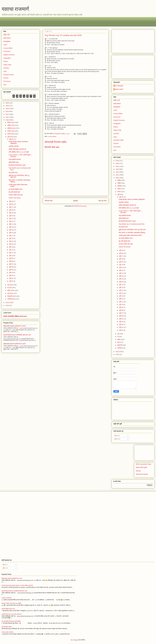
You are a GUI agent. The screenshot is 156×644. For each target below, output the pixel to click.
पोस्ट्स (117, 436)
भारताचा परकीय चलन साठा (16, 195)
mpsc (5, 71)
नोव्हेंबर (119, 183)
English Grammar (9, 55)
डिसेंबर (119, 180)
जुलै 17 (11, 236)
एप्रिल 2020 (11, 290)
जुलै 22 (11, 221)
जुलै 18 (11, 233)
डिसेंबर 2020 (11, 122)
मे (118, 337)
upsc (5, 85)
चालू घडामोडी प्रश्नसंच (15, 159)
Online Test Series (15, 198)
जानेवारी (120, 348)
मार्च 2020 (10, 293)
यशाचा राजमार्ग (15, 9)
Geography (7, 58)
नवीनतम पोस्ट (49, 201)
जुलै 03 (11, 275)
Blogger (76, 640)
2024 (7, 109)
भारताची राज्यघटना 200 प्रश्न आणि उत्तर (12, 614)
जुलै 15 (11, 241)
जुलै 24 (11, 216)
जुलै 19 (11, 230)
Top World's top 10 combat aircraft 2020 (132, 224)
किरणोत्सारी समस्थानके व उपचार (17, 165)
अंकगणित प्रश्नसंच (14, 146)
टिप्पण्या (117, 439)
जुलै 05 (11, 270)
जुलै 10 (11, 256)
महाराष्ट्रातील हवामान (7, 627)
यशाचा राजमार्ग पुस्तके (141, 467)
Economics (7, 51)
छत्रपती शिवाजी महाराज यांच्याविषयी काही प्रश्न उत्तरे (17, 335)
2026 (7, 103)
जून (118, 334)
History (6, 61)
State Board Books (142, 474)
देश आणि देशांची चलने (14, 192)
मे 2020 (10, 288)
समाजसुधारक (7, 41)
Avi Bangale (119, 86)
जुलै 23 (11, 218)
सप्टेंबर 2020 (11, 131)
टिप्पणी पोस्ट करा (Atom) (80, 206)
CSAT (5, 45)
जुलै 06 (11, 267)
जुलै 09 (11, 258)
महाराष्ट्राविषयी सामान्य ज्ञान (8, 609)
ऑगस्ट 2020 (11, 134)
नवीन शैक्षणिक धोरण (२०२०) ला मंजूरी (19, 152)
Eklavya (138, 471)
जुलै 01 (11, 281)
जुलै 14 (11, 244)
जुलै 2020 (10, 137)
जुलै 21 (11, 224)
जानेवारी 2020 (11, 299)
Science (6, 78)
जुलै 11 (11, 253)
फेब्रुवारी (120, 345)
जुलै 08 (11, 261)
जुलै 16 (11, 238)
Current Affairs (52, 136)
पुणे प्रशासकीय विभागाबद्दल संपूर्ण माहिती (11, 621)
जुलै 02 (11, 278)
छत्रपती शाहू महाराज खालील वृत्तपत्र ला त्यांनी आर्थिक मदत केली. (17, 585)
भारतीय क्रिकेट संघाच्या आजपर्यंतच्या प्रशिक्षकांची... (132, 199)
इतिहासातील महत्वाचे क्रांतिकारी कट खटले (14, 326)
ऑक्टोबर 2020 (12, 128)
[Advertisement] (66, 22)
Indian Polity (7, 65)
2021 (7, 117)
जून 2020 (10, 285)
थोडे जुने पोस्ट (103, 201)
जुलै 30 (11, 139)
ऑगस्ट (119, 192)
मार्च (119, 342)
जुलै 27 (11, 207)
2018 (7, 305)
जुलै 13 (11, 247)
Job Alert (6, 68)
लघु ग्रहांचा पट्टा (13, 173)
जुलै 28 (11, 204)
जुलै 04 (11, 273)
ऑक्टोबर (120, 186)
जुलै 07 (11, 264)
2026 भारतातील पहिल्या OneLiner (15, 316)
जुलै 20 (11, 227)
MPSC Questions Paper (144, 464)
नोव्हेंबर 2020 (11, 125)
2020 (7, 120)
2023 (7, 111)
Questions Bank (8, 75)
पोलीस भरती (6, 35)
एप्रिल (119, 339)
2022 (7, 114)
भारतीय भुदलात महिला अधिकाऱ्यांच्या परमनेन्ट (130, 235)
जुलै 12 (11, 250)
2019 (7, 303)
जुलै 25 (11, 213)
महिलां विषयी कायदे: (14, 162)
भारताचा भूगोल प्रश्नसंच (7, 632)
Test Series (7, 81)
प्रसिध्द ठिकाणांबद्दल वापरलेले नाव (17, 149)
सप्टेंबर (119, 189)
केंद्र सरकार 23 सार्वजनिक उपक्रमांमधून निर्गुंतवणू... (132, 233)
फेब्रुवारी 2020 (12, 296)
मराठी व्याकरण (7, 38)
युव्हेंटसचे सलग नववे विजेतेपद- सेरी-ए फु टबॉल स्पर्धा (132, 230)
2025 (7, 106)
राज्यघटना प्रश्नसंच (6, 598)
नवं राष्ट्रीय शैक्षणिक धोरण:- (16, 189)
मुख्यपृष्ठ (76, 201)
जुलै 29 (11, 201)
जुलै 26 (11, 210)
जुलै (119, 194)
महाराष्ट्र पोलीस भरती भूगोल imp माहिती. (11, 603)
